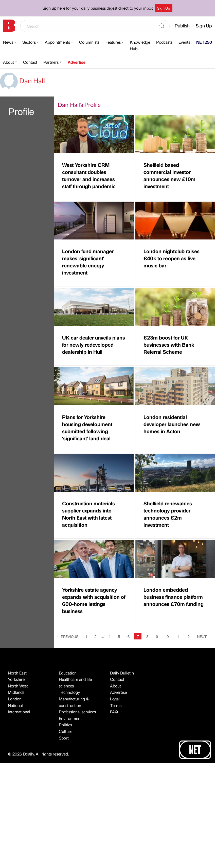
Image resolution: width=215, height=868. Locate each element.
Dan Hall (22, 81)
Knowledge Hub (140, 45)
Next (204, 636)
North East (17, 673)
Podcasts (164, 42)
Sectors (29, 42)
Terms (116, 705)
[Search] (162, 26)
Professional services (77, 712)
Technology (69, 692)
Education (68, 673)
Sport (64, 738)
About (8, 62)
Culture (66, 731)
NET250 (204, 42)
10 (167, 636)
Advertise (77, 62)
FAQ (114, 712)
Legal (115, 699)
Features (113, 42)
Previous (67, 636)
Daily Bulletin (122, 673)
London (15, 699)
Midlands (16, 692)
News (8, 42)
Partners (51, 62)
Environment (70, 718)
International (19, 712)
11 (177, 636)
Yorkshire (16, 679)
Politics (65, 725)
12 (188, 636)
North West (18, 686)
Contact (30, 62)
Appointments (57, 42)
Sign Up (164, 8)
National (15, 705)
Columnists (89, 42)
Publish (182, 26)
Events (184, 42)
